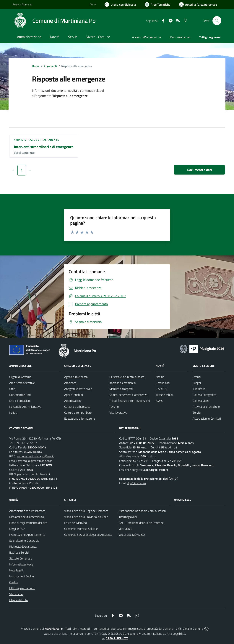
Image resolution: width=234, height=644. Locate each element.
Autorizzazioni (73, 401)
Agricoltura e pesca (76, 377)
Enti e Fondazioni (20, 401)
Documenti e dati (200, 170)
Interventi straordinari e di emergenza (44, 147)
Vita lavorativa (118, 413)
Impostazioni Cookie (22, 576)
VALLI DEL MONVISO (132, 535)
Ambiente (70, 383)
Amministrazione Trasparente (27, 511)
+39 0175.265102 (25, 443)
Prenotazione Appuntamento (27, 535)
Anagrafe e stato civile (78, 389)
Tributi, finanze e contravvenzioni (130, 401)
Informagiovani (128, 517)
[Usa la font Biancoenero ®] (120, 4)
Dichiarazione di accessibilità (27, 517)
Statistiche (16, 594)
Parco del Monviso (75, 523)
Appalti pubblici (74, 395)
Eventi (197, 377)
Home (36, 66)
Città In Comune (193, 629)
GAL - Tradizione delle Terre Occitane (141, 523)
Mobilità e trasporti (121, 389)
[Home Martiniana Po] (54, 21)
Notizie (160, 377)
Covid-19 (161, 389)
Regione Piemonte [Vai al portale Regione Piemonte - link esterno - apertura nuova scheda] (22, 4)
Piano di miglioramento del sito (28, 523)
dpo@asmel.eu (137, 483)
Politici (13, 413)
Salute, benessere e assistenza (128, 395)
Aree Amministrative (22, 383)
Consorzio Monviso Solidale (81, 529)
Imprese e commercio (122, 383)
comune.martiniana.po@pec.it (35, 456)
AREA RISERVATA (115, 638)
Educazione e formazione (80, 418)
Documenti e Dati (20, 395)
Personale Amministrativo (25, 407)
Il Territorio (199, 389)
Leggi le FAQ (17, 529)
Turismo (114, 407)
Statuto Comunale (21, 558)
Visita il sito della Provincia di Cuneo (86, 517)
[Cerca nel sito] (217, 21)
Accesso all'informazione (147, 37)
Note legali (16, 570)
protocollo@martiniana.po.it (35, 461)
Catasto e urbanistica (77, 407)
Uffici (12, 389)
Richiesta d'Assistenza (23, 546)
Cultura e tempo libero (78, 413)
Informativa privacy (21, 564)
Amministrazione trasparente (36, 140)
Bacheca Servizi (19, 552)
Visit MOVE (125, 529)
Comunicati (163, 383)
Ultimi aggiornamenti (22, 588)
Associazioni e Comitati (207, 418)
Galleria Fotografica (204, 395)
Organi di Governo (20, 377)
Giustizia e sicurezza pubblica (127, 377)
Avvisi (159, 401)
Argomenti (50, 66)
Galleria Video (201, 401)
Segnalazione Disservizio (24, 541)
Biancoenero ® (132, 634)
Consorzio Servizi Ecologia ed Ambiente (88, 535)
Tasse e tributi (164, 395)
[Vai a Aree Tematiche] (157, 4)
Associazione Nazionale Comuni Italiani (142, 511)
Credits (14, 582)
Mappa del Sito (18, 600)
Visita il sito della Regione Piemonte (86, 511)
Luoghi (197, 383)
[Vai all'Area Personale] (198, 4)
